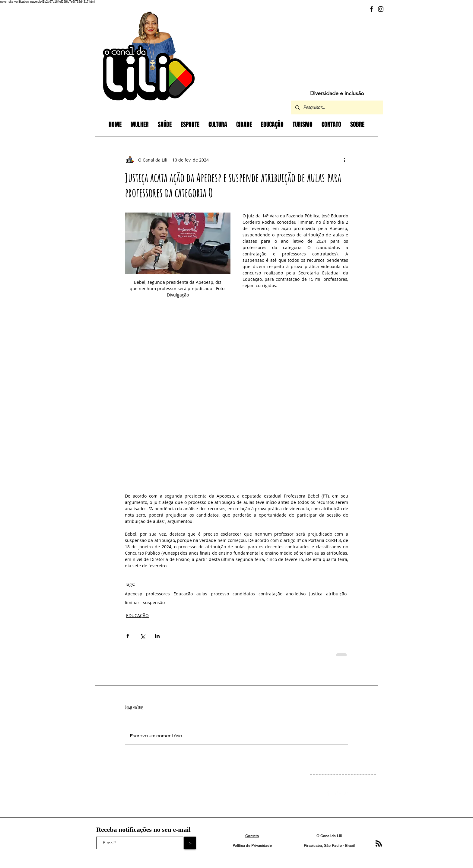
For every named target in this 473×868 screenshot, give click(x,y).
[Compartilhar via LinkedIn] (157, 636)
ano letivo (296, 594)
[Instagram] (381, 9)
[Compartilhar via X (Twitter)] (143, 636)
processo (220, 594)
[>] (190, 843)
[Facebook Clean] (329, 793)
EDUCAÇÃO (137, 615)
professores (158, 594)
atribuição (336, 594)
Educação (183, 594)
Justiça (316, 594)
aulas (202, 594)
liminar (132, 602)
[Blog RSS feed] (379, 844)
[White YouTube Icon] (347, 793)
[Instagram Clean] (338, 793)
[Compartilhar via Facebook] (128, 636)
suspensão (154, 602)
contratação (270, 594)
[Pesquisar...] (337, 107)
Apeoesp (134, 594)
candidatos (244, 594)
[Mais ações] (344, 160)
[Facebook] (371, 9)
